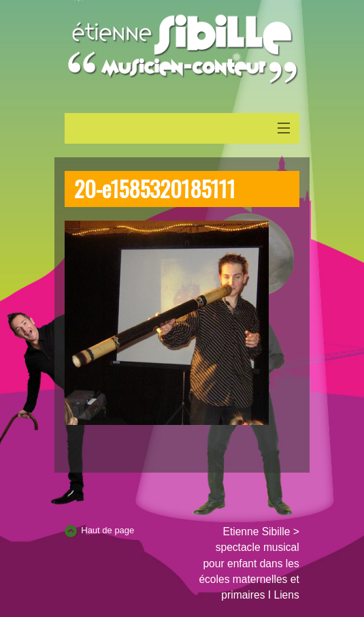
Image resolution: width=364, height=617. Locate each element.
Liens (286, 595)
